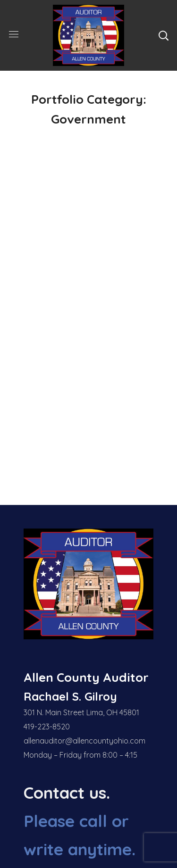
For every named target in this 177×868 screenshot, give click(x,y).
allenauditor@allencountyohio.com (84, 741)
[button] (163, 35)
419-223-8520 (47, 727)
